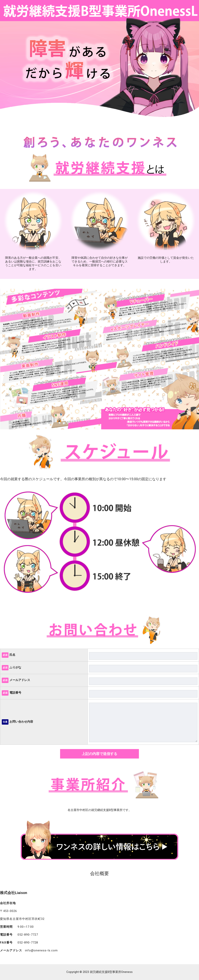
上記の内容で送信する (99, 754)
